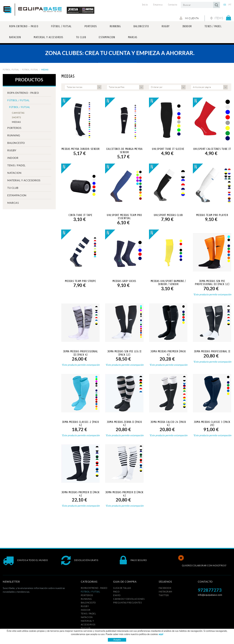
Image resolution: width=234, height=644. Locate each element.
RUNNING (14, 135)
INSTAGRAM (165, 592)
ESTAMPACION (17, 195)
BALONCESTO (16, 143)
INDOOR (13, 158)
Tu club (13, 188)
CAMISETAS (18, 113)
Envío (117, 595)
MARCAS (13, 203)
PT (230, 5)
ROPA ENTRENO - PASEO (23, 93)
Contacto (173, 5)
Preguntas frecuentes (127, 603)
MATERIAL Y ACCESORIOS (24, 180)
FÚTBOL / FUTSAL (11, 70)
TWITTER (164, 595)
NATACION (14, 173)
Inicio (145, 5)
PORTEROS (14, 128)
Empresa (158, 5)
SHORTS (16, 117)
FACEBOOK (165, 588)
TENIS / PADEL (16, 165)
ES (225, 5)
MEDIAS (16, 122)
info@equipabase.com (210, 595)
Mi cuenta (189, 18)
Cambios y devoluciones (129, 599)
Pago (116, 592)
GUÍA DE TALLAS (122, 588)
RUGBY (12, 150)
